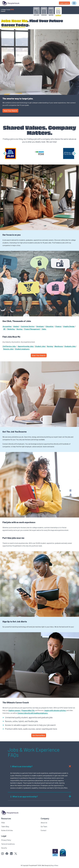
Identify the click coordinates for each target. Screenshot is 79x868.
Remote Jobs (8, 349)
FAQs (3, 823)
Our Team (44, 826)
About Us (44, 823)
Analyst (16, 326)
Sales (44, 329)
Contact (44, 830)
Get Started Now (39, 735)
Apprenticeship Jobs (26, 346)
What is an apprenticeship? (41, 796)
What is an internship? (41, 766)
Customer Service (28, 326)
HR (4, 329)
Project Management (32, 329)
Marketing (11, 329)
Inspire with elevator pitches (55, 710)
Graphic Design (69, 326)
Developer (40, 326)
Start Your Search (10, 111)
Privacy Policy (6, 840)
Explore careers (15, 710)
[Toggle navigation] (74, 3)
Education (50, 326)
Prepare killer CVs (28, 710)
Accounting (7, 326)
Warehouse (59, 346)
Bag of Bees (55, 865)
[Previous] (5, 153)
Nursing (19, 329)
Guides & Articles (7, 830)
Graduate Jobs (70, 346)
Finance (58, 326)
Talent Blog (5, 826)
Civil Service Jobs (9, 346)
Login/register (64, 3)
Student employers (22, 349)
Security (4, 848)
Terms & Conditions (8, 844)
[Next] (74, 153)
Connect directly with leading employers (33, 713)
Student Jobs (40, 346)
